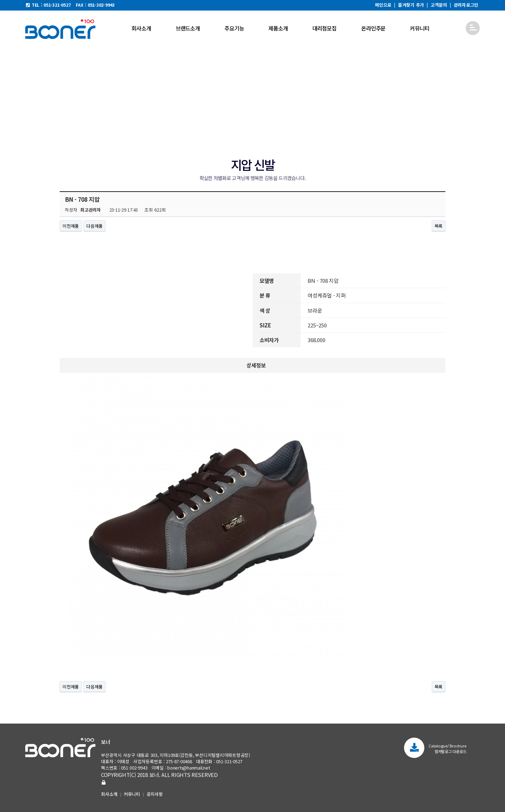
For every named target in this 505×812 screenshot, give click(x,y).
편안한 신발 (170, 132)
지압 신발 (232, 132)
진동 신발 (260, 132)
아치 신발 (288, 132)
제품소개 (278, 28)
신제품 (143, 132)
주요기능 (234, 28)
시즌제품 (315, 132)
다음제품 (95, 226)
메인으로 (383, 5)
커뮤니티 (420, 28)
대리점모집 (325, 28)
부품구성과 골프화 (351, 132)
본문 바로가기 (0, 0)
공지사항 (155, 794)
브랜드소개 (188, 28)
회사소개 (141, 28)
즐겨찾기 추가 (411, 5)
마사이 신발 (202, 132)
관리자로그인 (466, 5)
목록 (439, 226)
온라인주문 (373, 28)
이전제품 (71, 226)
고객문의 (439, 5)
